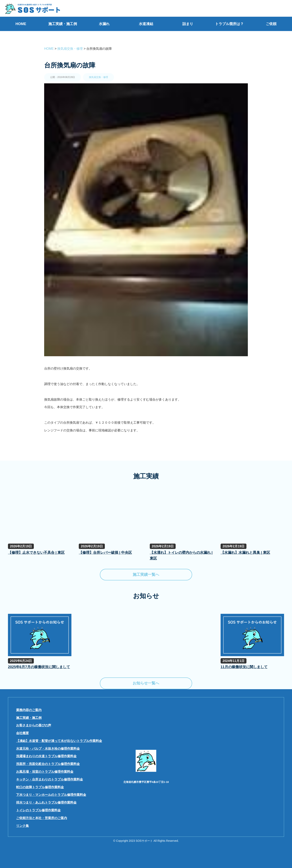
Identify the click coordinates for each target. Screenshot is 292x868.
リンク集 (22, 826)
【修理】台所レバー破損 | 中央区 (105, 553)
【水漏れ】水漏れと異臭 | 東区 (245, 553)
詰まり (188, 24)
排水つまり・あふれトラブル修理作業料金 (46, 802)
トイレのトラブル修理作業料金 (38, 810)
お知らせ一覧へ (146, 683)
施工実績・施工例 (63, 24)
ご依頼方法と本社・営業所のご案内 (42, 818)
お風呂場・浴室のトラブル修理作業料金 (45, 772)
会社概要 (22, 733)
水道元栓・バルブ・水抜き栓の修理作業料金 (48, 749)
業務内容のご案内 (29, 710)
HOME (21, 24)
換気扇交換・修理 (98, 77)
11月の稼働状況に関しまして (244, 667)
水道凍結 (146, 24)
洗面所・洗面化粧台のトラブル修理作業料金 (48, 764)
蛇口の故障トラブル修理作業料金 (40, 787)
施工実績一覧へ (146, 575)
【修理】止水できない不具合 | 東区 (36, 553)
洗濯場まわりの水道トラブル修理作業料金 (46, 756)
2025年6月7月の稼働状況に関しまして (39, 667)
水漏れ (104, 24)
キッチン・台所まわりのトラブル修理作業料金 (50, 779)
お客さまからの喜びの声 (34, 725)
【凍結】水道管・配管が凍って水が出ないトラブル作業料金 (59, 741)
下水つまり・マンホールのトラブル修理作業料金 (51, 795)
